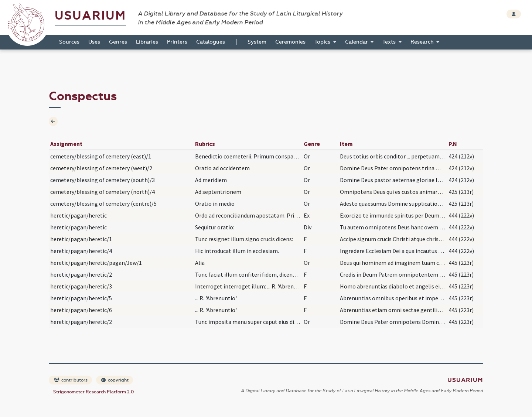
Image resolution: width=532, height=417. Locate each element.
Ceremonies (290, 42)
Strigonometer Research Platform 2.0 (93, 392)
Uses (94, 42)
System (257, 42)
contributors (71, 380)
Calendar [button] (357, 42)
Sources (69, 42)
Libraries (147, 42)
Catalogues (211, 42)
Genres (118, 42)
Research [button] (423, 42)
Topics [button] (323, 42)
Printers (177, 42)
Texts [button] (390, 42)
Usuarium (90, 16)
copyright (115, 380)
